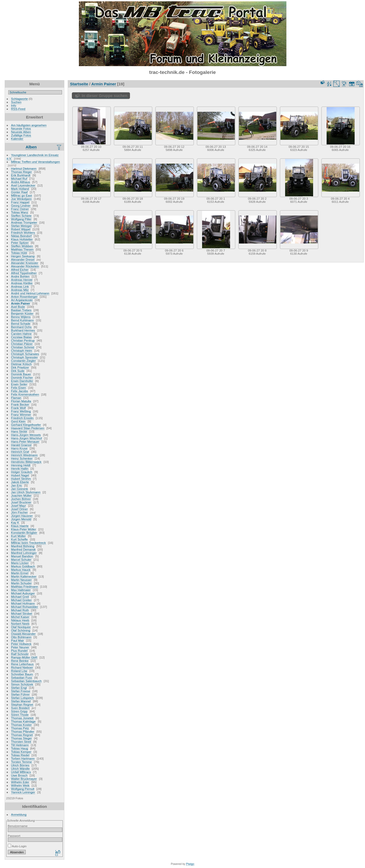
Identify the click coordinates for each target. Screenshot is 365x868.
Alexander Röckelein (25, 266)
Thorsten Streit (21, 742)
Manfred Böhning (23, 546)
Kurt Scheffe (20, 539)
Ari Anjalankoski (22, 300)
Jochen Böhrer (21, 499)
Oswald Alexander (23, 634)
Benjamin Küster (22, 313)
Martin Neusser (22, 580)
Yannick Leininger (23, 792)
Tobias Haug (20, 748)
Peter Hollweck (21, 644)
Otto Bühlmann (21, 637)
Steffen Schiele (21, 216)
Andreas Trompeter (24, 222)
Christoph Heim (22, 350)
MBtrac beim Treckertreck (29, 543)
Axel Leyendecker (23, 185)
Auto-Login (17, 846)
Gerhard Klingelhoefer (26, 425)
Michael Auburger (23, 593)
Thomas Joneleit (22, 718)
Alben (31, 147)
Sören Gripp (19, 711)
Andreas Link (20, 286)
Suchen (16, 102)
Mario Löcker (20, 563)
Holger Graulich (22, 472)
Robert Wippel (21, 229)
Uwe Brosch (19, 775)
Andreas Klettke (22, 283)
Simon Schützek (22, 684)
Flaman (16, 398)
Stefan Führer (20, 694)
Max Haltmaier (21, 590)
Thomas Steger (22, 738)
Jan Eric (17, 485)
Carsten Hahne (21, 334)
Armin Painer (21, 303)
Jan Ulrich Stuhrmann (26, 492)
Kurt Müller (19, 536)
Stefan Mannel (21, 701)
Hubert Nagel (20, 475)
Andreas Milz (20, 290)
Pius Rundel (19, 651)
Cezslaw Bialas (22, 337)
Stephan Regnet (22, 704)
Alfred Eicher (20, 270)
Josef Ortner (20, 509)
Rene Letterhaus (22, 664)
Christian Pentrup (23, 340)
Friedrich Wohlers (23, 232)
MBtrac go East (22, 195)
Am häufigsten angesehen (29, 125)
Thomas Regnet (22, 735)
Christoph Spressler (25, 357)
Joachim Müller (21, 495)
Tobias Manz (20, 212)
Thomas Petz (20, 728)
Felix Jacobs (20, 391)
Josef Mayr (19, 506)
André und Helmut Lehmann (30, 293)
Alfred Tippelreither (24, 273)
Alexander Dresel (23, 259)
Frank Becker (20, 404)
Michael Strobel (22, 613)
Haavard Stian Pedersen (28, 428)
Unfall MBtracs (21, 772)
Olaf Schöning (21, 630)
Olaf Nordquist (21, 627)
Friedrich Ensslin (22, 418)
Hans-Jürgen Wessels (26, 435)
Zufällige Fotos (21, 135)
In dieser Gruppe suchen (105, 96)
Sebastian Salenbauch (26, 681)
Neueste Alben (21, 132)
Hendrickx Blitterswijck (26, 462)
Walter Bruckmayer (24, 779)
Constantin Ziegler (23, 361)
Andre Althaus (21, 182)
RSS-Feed (18, 109)
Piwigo (190, 864)
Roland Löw (19, 671)
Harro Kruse (19, 448)
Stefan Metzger (22, 226)
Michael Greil (20, 597)
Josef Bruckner (21, 502)
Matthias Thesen (22, 249)
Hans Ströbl (19, 431)
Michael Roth (20, 610)
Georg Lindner (21, 206)
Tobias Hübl (19, 253)
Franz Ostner (20, 209)
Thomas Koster (22, 725)
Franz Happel (20, 202)
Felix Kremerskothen (25, 394)
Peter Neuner (20, 647)
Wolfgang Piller (21, 219)
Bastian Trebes (21, 310)
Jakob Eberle (20, 482)
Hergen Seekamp (23, 256)
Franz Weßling (21, 411)
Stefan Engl (19, 688)
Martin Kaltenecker (24, 576)
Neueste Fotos (21, 129)
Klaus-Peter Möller (24, 529)
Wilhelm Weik (20, 785)
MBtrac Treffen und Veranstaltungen (36, 162)
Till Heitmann (20, 745)
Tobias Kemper (21, 752)
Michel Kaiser (20, 617)
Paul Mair (18, 640)
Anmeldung (19, 814)
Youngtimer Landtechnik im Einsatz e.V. (33, 157)
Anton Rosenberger (24, 297)
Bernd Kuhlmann (23, 320)
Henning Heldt (21, 465)
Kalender (17, 139)
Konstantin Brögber (24, 533)
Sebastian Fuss (22, 678)
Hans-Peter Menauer (25, 442)
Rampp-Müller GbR (24, 657)
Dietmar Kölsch (22, 364)
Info (14, 105)
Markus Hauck (21, 570)
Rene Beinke (20, 661)
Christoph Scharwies (25, 354)
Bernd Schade (21, 324)
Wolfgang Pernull (23, 789)
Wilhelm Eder (20, 782)
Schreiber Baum (22, 674)
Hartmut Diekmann (24, 168)
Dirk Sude (18, 371)
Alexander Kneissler (25, 263)
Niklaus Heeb (20, 620)
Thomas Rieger (22, 172)
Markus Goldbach (23, 566)
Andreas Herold (22, 280)
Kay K (15, 522)
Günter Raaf (19, 192)
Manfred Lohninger (24, 553)
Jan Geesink (20, 489)
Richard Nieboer (22, 667)
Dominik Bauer (21, 374)
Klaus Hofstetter (22, 239)
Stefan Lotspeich (23, 698)
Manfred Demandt (23, 549)
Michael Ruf (19, 179)
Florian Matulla (21, 401)
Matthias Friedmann (25, 586)
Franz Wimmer (21, 415)
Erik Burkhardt (21, 175)
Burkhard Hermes (23, 330)
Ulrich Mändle (20, 769)
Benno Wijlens (21, 317)
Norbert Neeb (20, 624)
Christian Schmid (23, 347)
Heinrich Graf (20, 452)
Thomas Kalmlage (23, 721)
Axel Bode (18, 307)
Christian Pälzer (22, 344)
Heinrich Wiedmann (25, 455)
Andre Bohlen (20, 276)
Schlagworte (20, 99)
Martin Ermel (20, 573)
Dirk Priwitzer (20, 367)
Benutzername (18, 826)
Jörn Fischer (20, 512)
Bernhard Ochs (21, 327)
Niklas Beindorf (21, 236)
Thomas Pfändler (23, 731)
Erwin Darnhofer (22, 381)
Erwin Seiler (19, 384)
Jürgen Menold (21, 519)
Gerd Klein (18, 421)
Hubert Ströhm (21, 479)
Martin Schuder (22, 583)
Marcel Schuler (21, 560)
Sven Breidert (20, 708)
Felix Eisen (19, 388)
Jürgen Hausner (22, 516)
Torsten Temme (22, 762)
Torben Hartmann (23, 758)
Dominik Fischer (22, 377)
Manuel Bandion (22, 556)
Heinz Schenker (22, 458)
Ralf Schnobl (20, 654)
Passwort (14, 836)
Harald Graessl (21, 445)
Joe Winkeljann (22, 199)
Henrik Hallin (20, 468)
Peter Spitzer (20, 243)
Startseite (79, 84)
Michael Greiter (22, 600)
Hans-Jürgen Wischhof (27, 438)
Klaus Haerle (20, 526)
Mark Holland (20, 189)
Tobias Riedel (20, 755)
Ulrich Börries (20, 765)
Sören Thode (20, 715)
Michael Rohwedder (25, 607)
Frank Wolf (19, 408)
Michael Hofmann (23, 603)
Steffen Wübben (22, 246)
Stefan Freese (21, 691)
